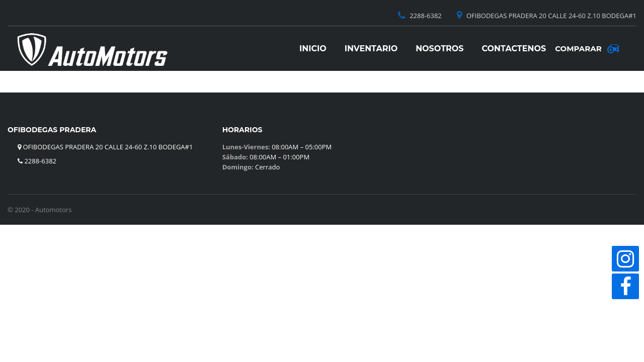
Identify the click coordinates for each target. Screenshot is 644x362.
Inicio (313, 49)
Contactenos (514, 49)
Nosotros (439, 49)
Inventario (371, 49)
